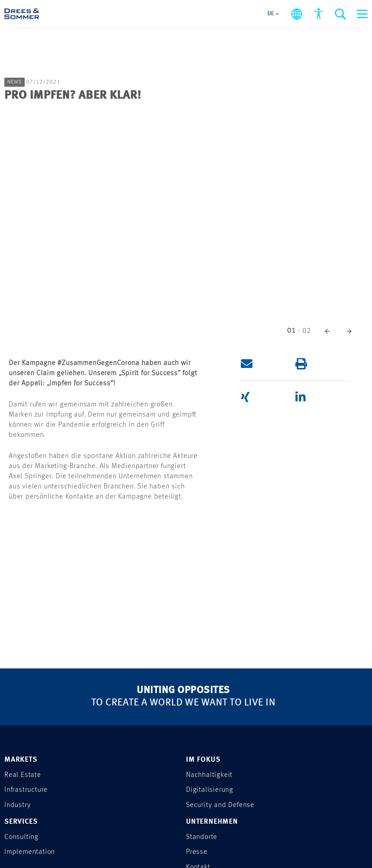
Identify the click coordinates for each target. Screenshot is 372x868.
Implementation (31, 853)
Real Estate (23, 775)
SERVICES (21, 823)
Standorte (202, 838)
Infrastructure (27, 791)
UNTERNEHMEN (213, 823)
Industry (18, 806)
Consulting (22, 838)
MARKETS (21, 760)
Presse (197, 853)
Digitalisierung (210, 791)
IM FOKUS (203, 760)
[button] (327, 331)
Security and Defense (221, 806)
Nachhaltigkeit (210, 775)
